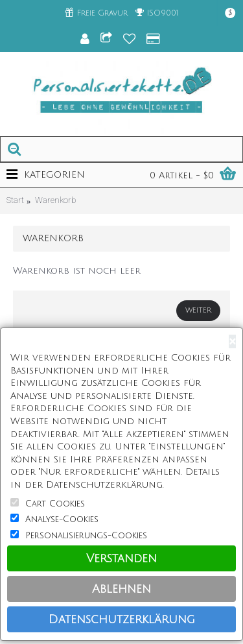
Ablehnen (121, 589)
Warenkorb (55, 200)
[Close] (232, 341)
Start (15, 200)
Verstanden (121, 558)
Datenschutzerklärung (122, 619)
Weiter (198, 311)
